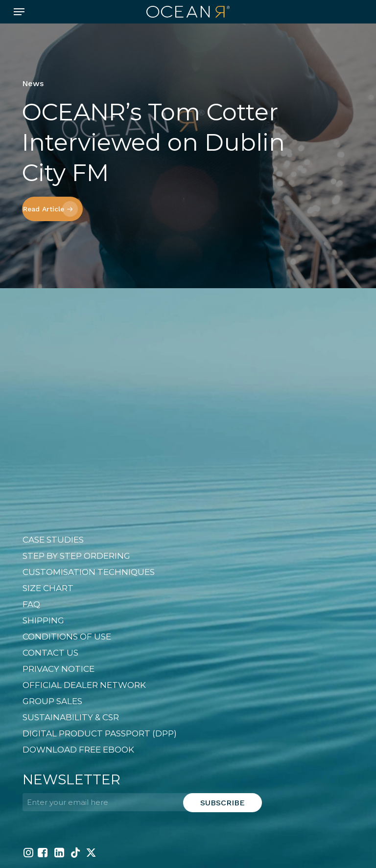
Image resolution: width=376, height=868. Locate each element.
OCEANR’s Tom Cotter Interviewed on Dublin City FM (153, 143)
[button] (19, 12)
